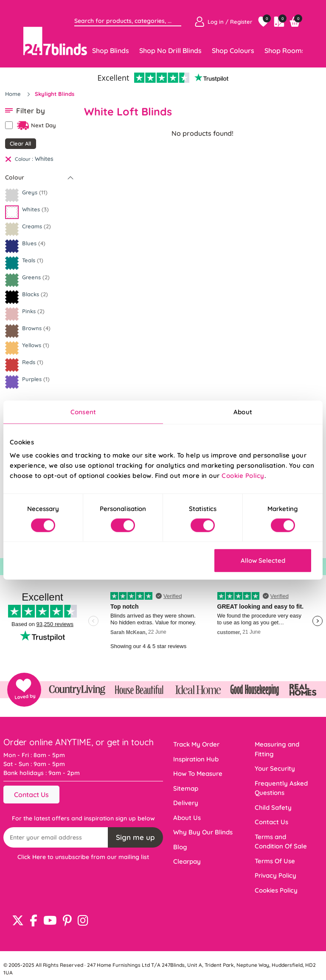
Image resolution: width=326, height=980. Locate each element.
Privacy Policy (275, 875)
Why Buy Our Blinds (203, 832)
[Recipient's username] (56, 837)
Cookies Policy (276, 890)
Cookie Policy (243, 476)
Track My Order (196, 744)
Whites (44, 159)
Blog (180, 847)
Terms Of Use (275, 861)
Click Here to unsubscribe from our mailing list (83, 857)
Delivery (186, 803)
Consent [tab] (83, 411)
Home (14, 94)
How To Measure (198, 774)
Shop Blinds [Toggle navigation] (111, 51)
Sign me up (135, 837)
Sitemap (186, 788)
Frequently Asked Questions (281, 788)
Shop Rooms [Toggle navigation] (285, 51)
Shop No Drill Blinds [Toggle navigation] (170, 51)
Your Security (275, 768)
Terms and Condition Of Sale (281, 842)
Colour (15, 177)
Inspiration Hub (196, 759)
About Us (187, 818)
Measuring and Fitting (277, 749)
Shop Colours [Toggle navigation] (233, 51)
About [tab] (243, 411)
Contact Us (31, 795)
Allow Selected (263, 560)
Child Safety (273, 807)
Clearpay (187, 861)
